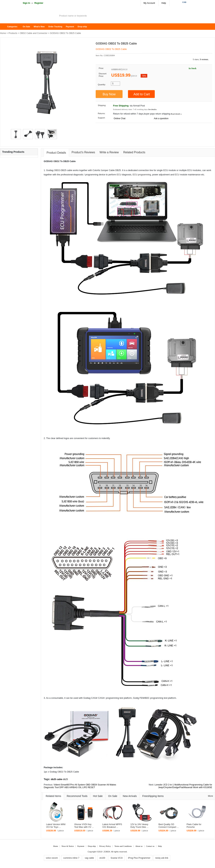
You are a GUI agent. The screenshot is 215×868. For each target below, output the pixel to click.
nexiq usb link (162, 858)
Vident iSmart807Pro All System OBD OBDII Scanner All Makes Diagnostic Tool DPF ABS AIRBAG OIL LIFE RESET (80, 786)
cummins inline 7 (71, 858)
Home (4, 27)
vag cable (89, 858)
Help (164, 3)
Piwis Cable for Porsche (194, 826)
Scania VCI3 (117, 858)
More (211, 796)
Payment (70, 27)
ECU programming (142, 175)
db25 (65, 779)
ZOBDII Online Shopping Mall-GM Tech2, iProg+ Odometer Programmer (29, 16)
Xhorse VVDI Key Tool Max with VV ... (84, 826)
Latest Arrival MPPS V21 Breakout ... (112, 826)
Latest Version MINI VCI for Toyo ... (56, 826)
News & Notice (68, 846)
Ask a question (161, 118)
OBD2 (56, 161)
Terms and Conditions (123, 846)
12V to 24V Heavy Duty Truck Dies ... (139, 826)
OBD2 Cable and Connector (34, 33)
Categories (12, 27)
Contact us (150, 846)
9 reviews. (204, 59)
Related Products (134, 152)
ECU (119, 175)
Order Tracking (55, 27)
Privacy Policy (105, 846)
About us (139, 846)
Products (13, 33)
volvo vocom (52, 858)
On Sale (26, 27)
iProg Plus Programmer (139, 858)
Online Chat (119, 118)
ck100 (102, 858)
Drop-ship (82, 27)
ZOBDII (107, 852)
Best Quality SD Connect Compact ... (169, 826)
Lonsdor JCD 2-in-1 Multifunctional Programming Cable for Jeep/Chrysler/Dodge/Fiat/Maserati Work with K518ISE (183, 786)
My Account (149, 3)
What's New (39, 27)
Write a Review (109, 152)
